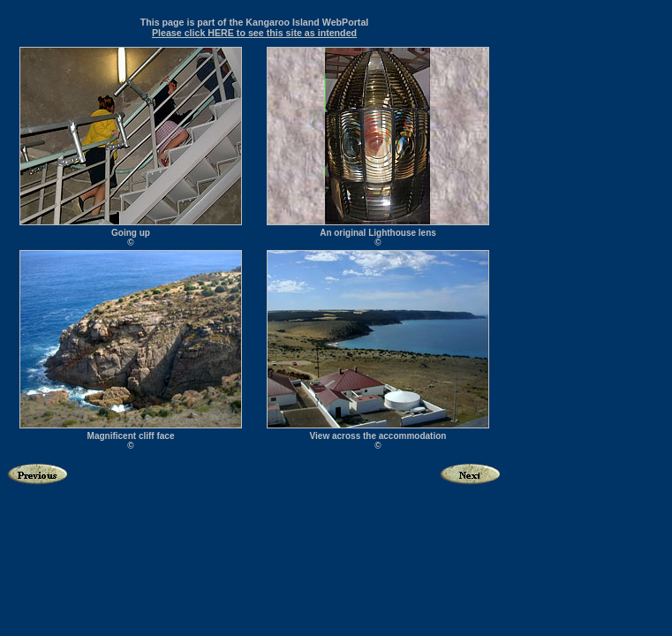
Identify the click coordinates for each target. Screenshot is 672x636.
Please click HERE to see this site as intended (254, 33)
